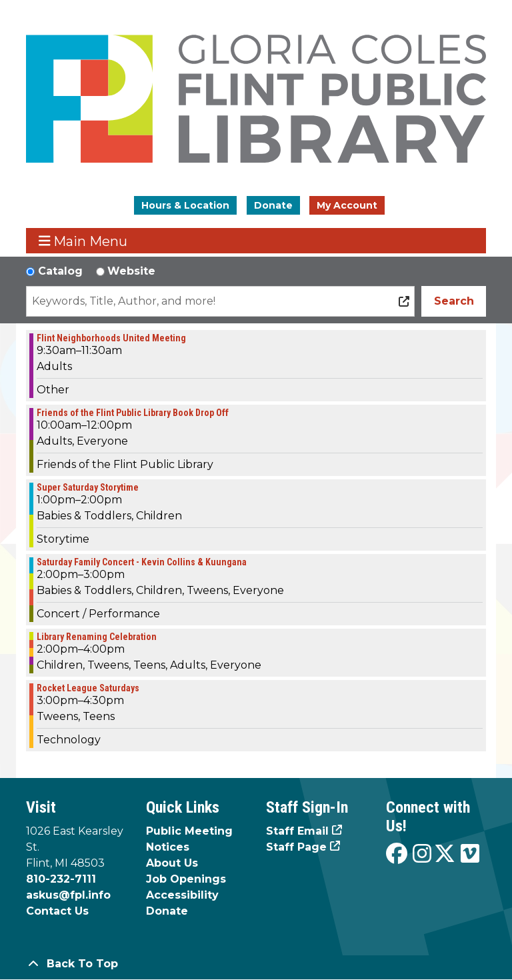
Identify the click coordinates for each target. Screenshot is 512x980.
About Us (172, 863)
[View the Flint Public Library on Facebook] (397, 854)
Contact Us (57, 911)
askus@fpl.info (68, 895)
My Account (347, 205)
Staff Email (297, 831)
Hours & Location (185, 205)
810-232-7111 (61, 879)
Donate (273, 205)
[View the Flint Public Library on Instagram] (422, 854)
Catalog (60, 271)
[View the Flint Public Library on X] (445, 854)
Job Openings (186, 879)
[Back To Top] (256, 964)
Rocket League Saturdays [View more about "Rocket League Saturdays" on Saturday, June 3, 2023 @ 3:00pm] (88, 688)
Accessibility (182, 895)
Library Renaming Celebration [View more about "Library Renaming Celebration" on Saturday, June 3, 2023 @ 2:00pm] (97, 637)
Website (131, 271)
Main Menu (83, 241)
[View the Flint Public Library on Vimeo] (470, 854)
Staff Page (296, 847)
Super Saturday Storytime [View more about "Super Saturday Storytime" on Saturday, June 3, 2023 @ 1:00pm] (88, 487)
